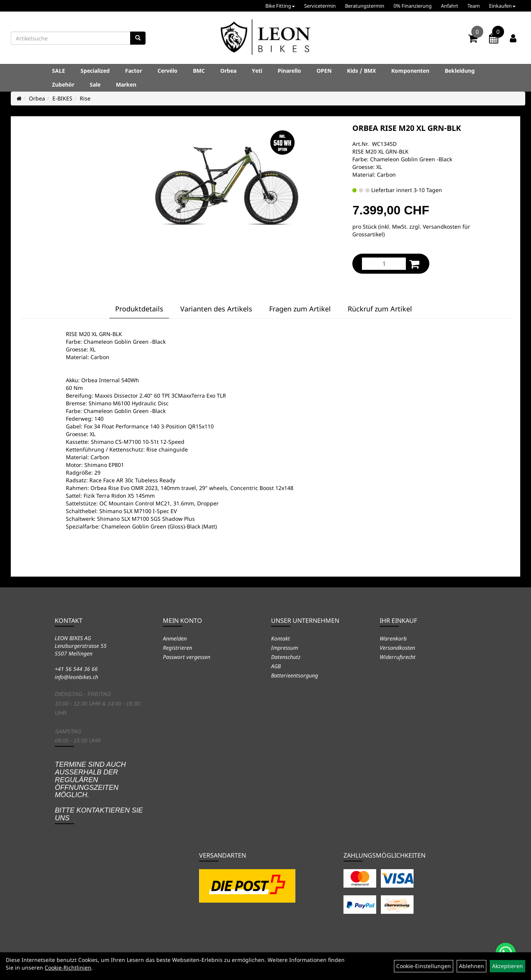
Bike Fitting (280, 6)
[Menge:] (384, 264)
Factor (134, 71)
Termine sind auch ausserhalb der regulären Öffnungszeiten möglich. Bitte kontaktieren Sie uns (99, 791)
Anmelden (175, 638)
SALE (59, 71)
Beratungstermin (365, 6)
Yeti (257, 71)
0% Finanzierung (413, 6)
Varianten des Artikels (216, 309)
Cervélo (168, 71)
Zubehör (63, 84)
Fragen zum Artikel (300, 309)
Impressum (285, 648)
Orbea (228, 71)
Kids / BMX (361, 71)
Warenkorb (393, 638)
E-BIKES (62, 98)
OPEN (324, 71)
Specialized (95, 71)
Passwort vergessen (187, 657)
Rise (85, 98)
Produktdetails (139, 309)
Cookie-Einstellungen (424, 966)
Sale (95, 84)
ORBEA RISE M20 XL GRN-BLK (407, 128)
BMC (199, 71)
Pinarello (289, 71)
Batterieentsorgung (295, 675)
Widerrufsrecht (398, 657)
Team (474, 6)
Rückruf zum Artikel (380, 309)
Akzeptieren (508, 966)
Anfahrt (450, 6)
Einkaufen (502, 6)
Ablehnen (472, 966)
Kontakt (281, 638)
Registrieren (178, 648)
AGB (276, 666)
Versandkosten (397, 648)
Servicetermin (320, 6)
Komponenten (410, 71)
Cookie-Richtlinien (68, 967)
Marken (126, 84)
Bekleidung (460, 71)
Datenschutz (286, 657)
